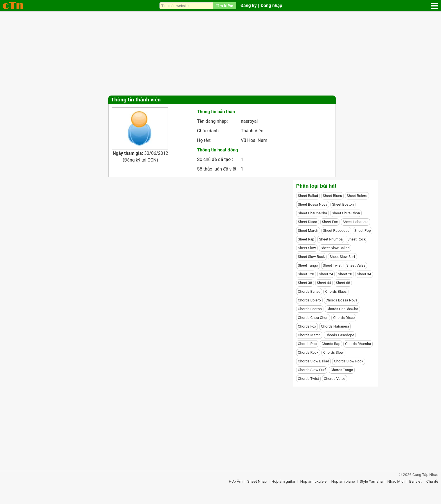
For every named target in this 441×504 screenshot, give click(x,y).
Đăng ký (249, 5)
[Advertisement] (220, 53)
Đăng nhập (272, 5)
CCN (152, 160)
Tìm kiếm (224, 6)
